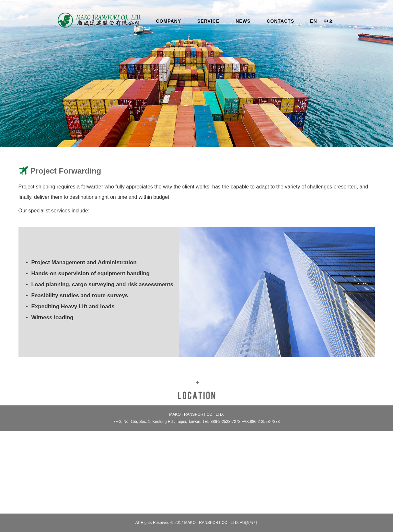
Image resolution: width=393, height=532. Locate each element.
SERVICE (208, 21)
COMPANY (169, 21)
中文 (329, 21)
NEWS (243, 21)
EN (313, 21)
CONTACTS (280, 21)
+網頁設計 (249, 523)
